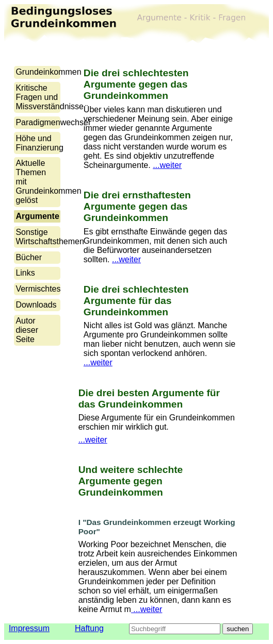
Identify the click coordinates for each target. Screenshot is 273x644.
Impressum (29, 628)
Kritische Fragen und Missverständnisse (50, 97)
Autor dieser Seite (27, 330)
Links (25, 273)
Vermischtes (38, 289)
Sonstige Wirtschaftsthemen (50, 237)
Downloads (36, 305)
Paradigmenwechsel (53, 122)
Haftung (89, 628)
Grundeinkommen (48, 72)
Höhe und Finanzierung (39, 143)
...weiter (167, 165)
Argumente (37, 216)
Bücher (29, 257)
